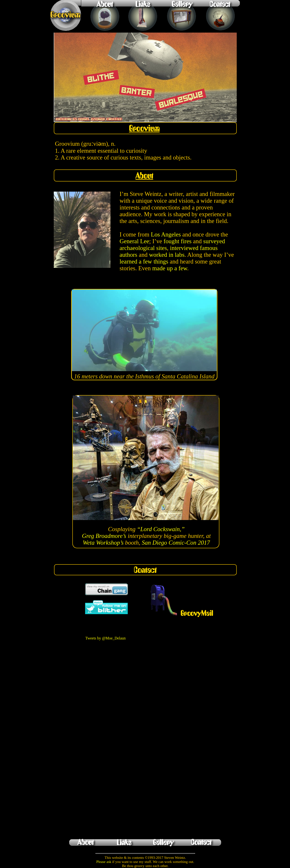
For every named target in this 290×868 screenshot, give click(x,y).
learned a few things (144, 261)
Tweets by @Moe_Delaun (105, 638)
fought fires (178, 241)
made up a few (170, 268)
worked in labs (167, 255)
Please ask (104, 862)
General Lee (134, 241)
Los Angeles (166, 234)
